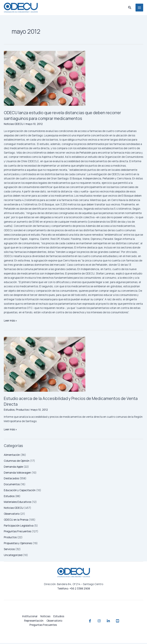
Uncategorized (13, 556)
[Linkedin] (110, 622)
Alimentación (12, 456)
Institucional (30, 617)
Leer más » (10, 321)
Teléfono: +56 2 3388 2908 (74, 589)
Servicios (9, 550)
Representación (34, 622)
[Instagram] (97, 622)
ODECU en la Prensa (16, 521)
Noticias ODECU (14, 509)
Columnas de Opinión (17, 462)
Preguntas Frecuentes (18, 532)
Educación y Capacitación (20, 491)
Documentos (12, 485)
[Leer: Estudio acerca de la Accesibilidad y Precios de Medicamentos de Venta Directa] (73, 365)
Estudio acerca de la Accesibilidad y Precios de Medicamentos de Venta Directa (71, 402)
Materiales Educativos (18, 503)
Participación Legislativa (19, 526)
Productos (10, 538)
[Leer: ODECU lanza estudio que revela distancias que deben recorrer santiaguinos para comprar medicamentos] (73, 79)
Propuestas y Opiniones (18, 544)
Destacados (11, 479)
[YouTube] (123, 622)
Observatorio (12, 515)
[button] (130, 8)
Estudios (9, 497)
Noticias (45, 617)
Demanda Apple (13, 468)
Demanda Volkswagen (17, 473)
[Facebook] (84, 622)
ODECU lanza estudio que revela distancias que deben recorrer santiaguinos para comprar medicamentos (69, 116)
